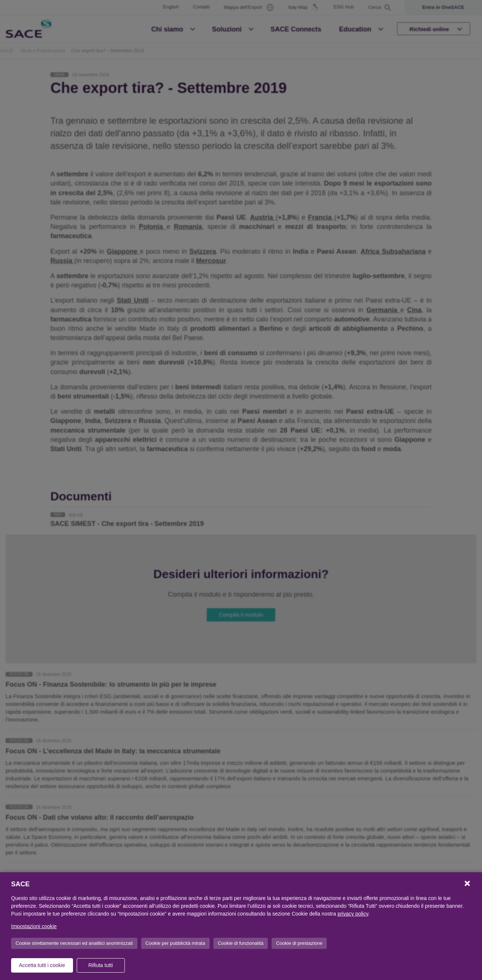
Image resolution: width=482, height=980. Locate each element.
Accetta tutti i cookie (42, 965)
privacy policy (353, 914)
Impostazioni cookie (34, 926)
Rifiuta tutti (100, 965)
